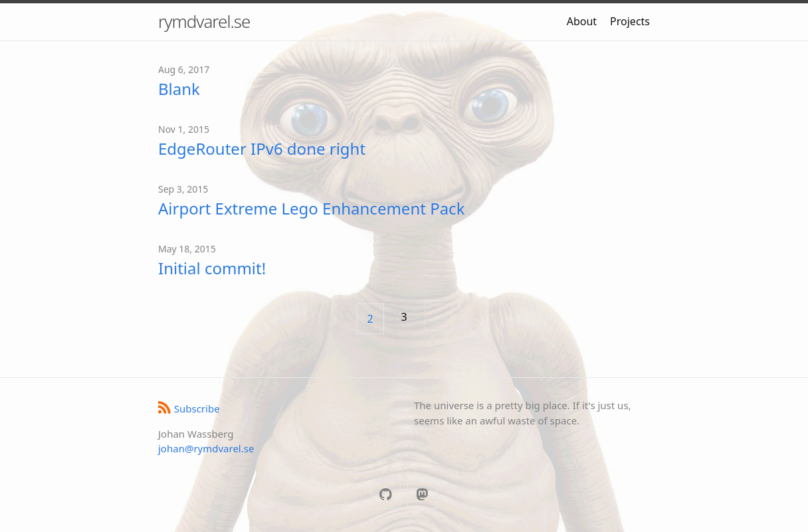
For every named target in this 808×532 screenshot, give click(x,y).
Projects (630, 21)
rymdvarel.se (204, 21)
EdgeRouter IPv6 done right (262, 148)
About (582, 21)
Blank (179, 89)
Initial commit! (212, 268)
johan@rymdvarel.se (206, 448)
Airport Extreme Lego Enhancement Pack (311, 208)
